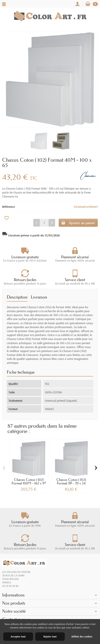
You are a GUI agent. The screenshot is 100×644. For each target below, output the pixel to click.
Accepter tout (18, 636)
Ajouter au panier (78, 223)
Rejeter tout (50, 636)
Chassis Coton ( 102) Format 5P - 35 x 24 (71, 481)
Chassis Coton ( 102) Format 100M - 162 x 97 (29, 481)
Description (17, 297)
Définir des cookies (82, 636)
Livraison (39, 297)
